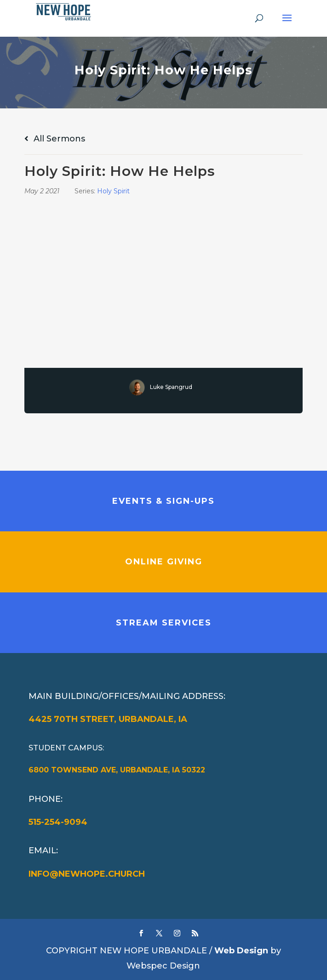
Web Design (241, 951)
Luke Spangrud (171, 387)
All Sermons (55, 139)
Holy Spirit (113, 191)
